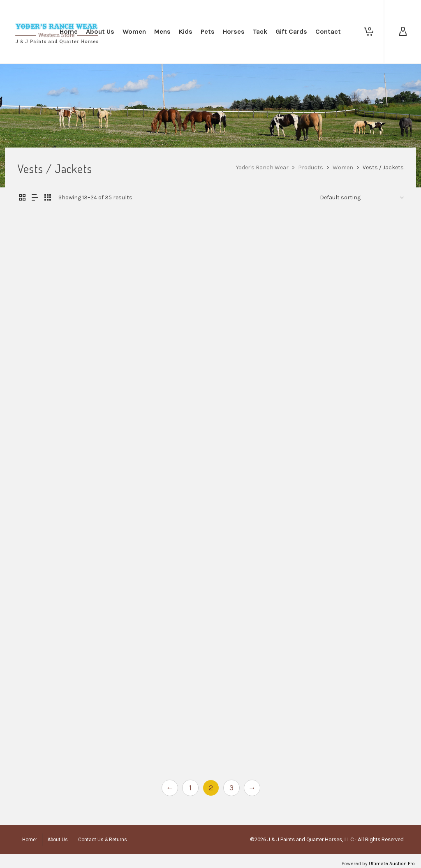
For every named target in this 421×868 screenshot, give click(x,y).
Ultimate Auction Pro (392, 863)
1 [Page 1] (190, 788)
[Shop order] (362, 198)
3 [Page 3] (231, 788)
